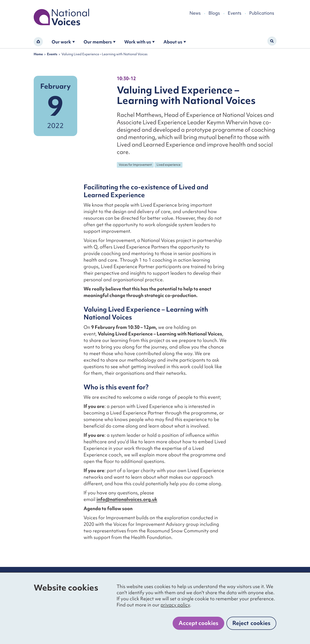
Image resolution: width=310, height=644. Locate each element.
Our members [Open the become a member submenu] (100, 42)
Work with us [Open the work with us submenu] (139, 42)
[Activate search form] (272, 41)
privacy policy (175, 605)
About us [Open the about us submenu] (175, 42)
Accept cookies (198, 623)
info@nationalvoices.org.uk (127, 499)
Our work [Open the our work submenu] (63, 42)
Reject (251, 623)
